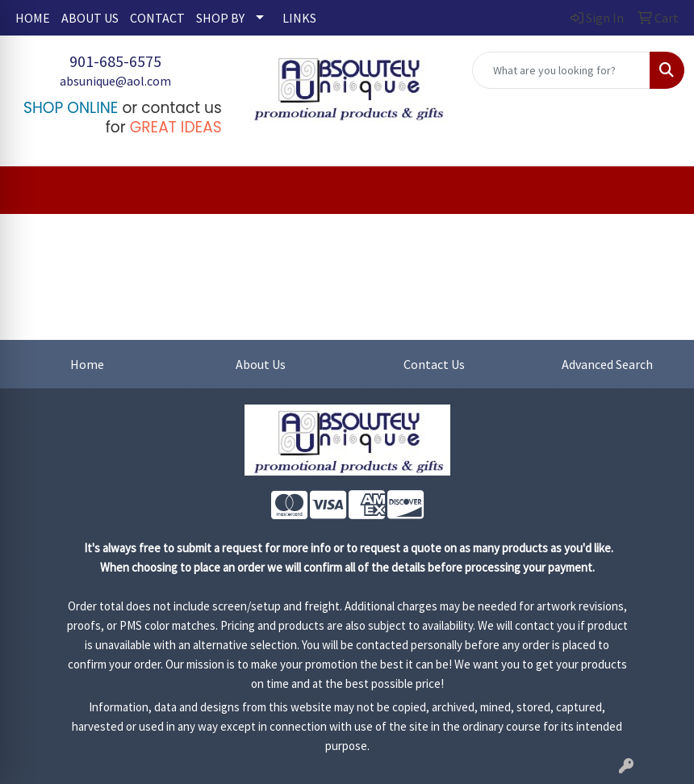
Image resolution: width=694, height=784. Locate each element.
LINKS (299, 18)
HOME (33, 18)
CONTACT (157, 18)
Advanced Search (607, 364)
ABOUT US (90, 18)
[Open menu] (662, 191)
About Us (261, 364)
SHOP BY (220, 18)
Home (87, 364)
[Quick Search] (561, 70)
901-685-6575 (115, 61)
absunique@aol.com (115, 81)
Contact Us (434, 364)
